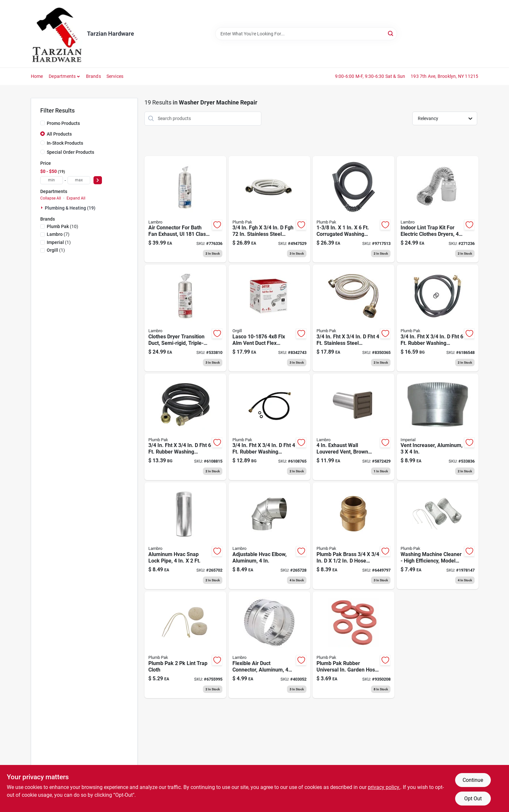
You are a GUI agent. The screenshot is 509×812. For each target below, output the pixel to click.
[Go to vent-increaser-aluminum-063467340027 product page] (438, 427)
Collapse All (51, 198)
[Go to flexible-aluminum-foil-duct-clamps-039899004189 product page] (269, 318)
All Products (59, 134)
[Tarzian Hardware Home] (57, 34)
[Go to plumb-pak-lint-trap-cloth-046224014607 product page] (185, 645)
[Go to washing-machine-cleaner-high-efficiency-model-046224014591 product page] (438, 536)
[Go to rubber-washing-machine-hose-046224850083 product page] (269, 427)
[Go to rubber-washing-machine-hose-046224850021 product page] (185, 427)
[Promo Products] (43, 123)
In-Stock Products (65, 143)
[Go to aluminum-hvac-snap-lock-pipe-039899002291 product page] (185, 536)
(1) (59, 242)
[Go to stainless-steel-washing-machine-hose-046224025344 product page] (269, 209)
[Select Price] (98, 180)
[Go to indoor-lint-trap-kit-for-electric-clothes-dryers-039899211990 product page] (438, 209)
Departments (62, 76)
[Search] (391, 33)
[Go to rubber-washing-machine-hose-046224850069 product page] (438, 318)
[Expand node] (43, 208)
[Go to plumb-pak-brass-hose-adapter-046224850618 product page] (354, 536)
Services (115, 76)
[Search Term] (306, 34)
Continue (473, 780)
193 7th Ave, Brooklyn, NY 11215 (444, 76)
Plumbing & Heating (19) (70, 208)
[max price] (79, 180)
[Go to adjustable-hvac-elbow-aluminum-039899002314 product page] (269, 536)
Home (37, 76)
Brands (93, 76)
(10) (62, 226)
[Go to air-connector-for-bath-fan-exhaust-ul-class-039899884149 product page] (185, 209)
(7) (58, 234)
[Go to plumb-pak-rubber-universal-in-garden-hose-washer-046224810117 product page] (354, 645)
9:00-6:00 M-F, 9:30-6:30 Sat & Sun (370, 76)
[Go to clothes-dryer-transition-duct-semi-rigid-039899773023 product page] (185, 318)
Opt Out (473, 799)
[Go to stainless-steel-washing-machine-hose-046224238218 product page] (354, 318)
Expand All (76, 198)
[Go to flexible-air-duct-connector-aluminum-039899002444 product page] (269, 645)
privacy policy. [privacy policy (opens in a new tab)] (384, 787)
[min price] (52, 180)
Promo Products (63, 123)
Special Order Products (70, 152)
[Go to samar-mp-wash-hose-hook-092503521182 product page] (354, 209)
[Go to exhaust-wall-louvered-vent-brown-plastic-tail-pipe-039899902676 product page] (354, 427)
